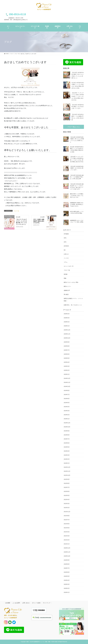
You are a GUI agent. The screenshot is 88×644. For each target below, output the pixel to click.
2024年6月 (67, 399)
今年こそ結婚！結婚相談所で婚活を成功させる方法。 (39, 221)
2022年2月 (67, 508)
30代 (65, 238)
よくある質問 (16, 603)
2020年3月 (67, 584)
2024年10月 (67, 386)
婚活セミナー (67, 286)
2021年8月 (67, 516)
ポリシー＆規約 (36, 603)
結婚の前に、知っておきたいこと (73, 305)
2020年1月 (67, 592)
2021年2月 (67, 540)
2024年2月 (67, 415)
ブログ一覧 (16, 211)
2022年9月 (67, 479)
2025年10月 (67, 338)
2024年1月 (67, 419)
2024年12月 (67, 378)
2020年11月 (67, 552)
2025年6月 (67, 354)
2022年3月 (67, 504)
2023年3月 (67, 455)
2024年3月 (67, 411)
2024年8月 (67, 390)
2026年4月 (67, 314)
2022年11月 (67, 471)
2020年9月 (67, 560)
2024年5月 (67, 403)
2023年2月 (67, 459)
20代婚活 (66, 234)
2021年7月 (67, 520)
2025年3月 (67, 366)
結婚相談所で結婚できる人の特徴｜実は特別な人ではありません (77, 204)
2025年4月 (67, 362)
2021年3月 (67, 536)
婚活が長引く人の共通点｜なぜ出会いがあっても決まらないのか (77, 195)
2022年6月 (67, 491)
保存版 (66, 274)
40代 (65, 242)
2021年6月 (67, 524)
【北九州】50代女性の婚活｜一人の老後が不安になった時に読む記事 (77, 177)
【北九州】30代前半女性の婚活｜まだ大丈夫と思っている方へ (78, 107)
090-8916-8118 (17, 14)
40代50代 (66, 246)
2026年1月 (67, 326)
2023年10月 (67, 427)
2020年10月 (67, 556)
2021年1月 (67, 544)
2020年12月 (67, 548)
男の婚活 (66, 294)
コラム (66, 262)
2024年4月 (67, 407)
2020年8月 (67, 564)
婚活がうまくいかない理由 (71, 282)
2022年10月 (67, 475)
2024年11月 (67, 382)
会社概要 (8, 603)
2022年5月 (67, 495)
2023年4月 (67, 451)
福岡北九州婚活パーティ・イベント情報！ (73, 300)
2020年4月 (67, 580)
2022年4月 (67, 499)
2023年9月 (67, 431)
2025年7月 (67, 350)
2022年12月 (67, 467)
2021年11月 (67, 512)
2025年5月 (67, 358)
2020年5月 (67, 576)
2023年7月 (67, 439)
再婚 (65, 278)
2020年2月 (67, 588)
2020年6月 (67, 572)
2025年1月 (67, 374)
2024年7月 (67, 395)
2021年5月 (67, 528)
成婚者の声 (67, 290)
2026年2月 (67, 322)
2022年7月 (67, 487)
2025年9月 (67, 342)
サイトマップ (47, 603)
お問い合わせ (26, 603)
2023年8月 (67, 435)
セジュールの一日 (69, 266)
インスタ (66, 258)
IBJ (65, 250)
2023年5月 (67, 447)
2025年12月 (67, 330)
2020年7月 (67, 568)
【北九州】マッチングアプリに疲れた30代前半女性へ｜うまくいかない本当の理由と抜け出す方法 (78, 96)
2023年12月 (67, 423)
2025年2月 (67, 370)
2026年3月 (67, 318)
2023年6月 (67, 443)
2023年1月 (67, 463)
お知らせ (66, 254)
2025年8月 (67, 346)
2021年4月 (67, 532)
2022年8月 (67, 483)
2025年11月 (67, 334)
